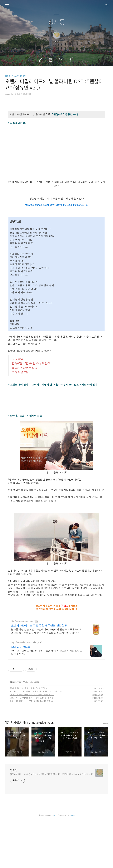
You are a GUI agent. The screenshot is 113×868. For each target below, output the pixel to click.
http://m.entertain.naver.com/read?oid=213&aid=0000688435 (56, 205)
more (106, 773)
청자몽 (57, 22)
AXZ (56, 864)
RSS (61, 60)
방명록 (51, 60)
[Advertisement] (56, 634)
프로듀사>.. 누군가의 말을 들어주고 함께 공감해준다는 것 (30, 747)
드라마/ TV (21, 731)
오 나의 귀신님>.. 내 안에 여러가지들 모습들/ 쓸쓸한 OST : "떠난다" (34, 740)
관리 (71, 60)
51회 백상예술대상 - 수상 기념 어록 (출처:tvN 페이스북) (30, 750)
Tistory (72, 864)
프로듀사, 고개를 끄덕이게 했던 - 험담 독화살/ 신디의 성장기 (32, 744)
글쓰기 (41, 60)
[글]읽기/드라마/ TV (15, 76)
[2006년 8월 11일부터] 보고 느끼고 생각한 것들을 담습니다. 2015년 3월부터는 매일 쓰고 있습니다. (52, 823)
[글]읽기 (13, 731)
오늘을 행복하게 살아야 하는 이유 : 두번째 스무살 (28, 737)
